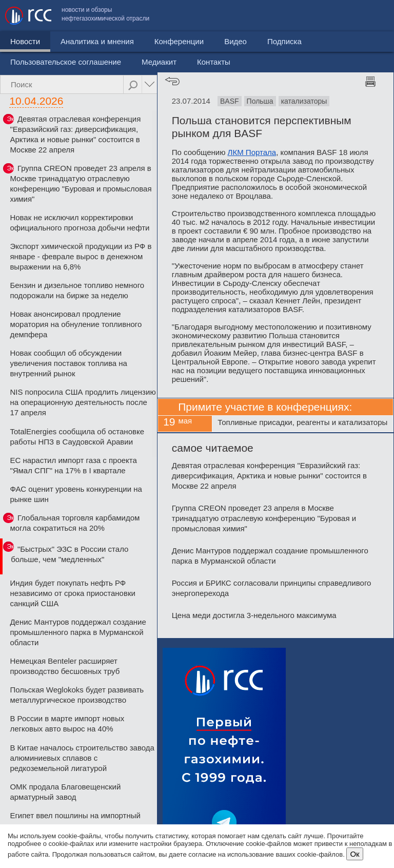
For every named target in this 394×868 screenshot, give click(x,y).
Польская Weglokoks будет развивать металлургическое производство (77, 695)
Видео (235, 64)
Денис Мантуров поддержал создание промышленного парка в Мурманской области (78, 632)
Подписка (284, 64)
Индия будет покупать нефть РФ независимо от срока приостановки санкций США (72, 593)
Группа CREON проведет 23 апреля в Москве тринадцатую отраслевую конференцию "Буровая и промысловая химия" (81, 184)
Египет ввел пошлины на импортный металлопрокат (75, 821)
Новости (25, 64)
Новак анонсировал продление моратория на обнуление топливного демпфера (76, 324)
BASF (230, 101)
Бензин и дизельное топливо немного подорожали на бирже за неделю (77, 290)
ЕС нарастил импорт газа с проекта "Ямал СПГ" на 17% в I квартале (73, 465)
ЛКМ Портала (252, 152)
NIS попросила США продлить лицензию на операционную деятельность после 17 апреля (83, 402)
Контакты (367, 39)
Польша (260, 101)
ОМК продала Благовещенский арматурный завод (65, 792)
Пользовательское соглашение (219, 39)
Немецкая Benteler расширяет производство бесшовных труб (65, 666)
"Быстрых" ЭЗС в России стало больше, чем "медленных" (70, 554)
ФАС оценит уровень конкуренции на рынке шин (76, 494)
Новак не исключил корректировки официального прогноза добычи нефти (80, 223)
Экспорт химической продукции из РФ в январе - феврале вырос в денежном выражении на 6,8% (81, 256)
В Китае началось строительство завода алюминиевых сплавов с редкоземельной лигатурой (82, 758)
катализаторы (304, 101)
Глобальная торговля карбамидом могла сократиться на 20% (75, 523)
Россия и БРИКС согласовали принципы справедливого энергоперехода (272, 588)
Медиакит (312, 39)
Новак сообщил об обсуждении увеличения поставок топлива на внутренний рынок (68, 363)
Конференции (179, 64)
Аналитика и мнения (97, 64)
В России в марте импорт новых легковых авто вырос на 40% (67, 724)
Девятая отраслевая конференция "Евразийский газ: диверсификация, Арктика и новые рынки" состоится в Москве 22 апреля (75, 134)
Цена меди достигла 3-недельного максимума (254, 615)
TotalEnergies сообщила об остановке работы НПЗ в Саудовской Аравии (77, 437)
